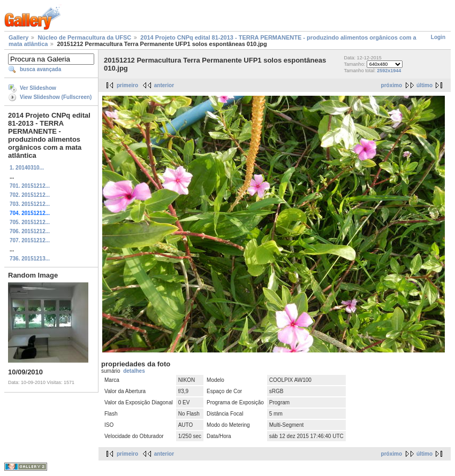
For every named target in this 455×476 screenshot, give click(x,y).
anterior (164, 85)
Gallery (18, 37)
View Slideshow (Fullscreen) (56, 97)
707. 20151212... (30, 240)
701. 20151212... (30, 186)
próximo (392, 85)
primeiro (127, 85)
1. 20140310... (27, 168)
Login (438, 37)
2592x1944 (389, 71)
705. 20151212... (30, 222)
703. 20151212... (30, 204)
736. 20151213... (30, 259)
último (424, 85)
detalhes (134, 371)
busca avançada (40, 69)
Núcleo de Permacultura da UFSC (84, 37)
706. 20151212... (30, 231)
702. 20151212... (30, 195)
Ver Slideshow (38, 88)
